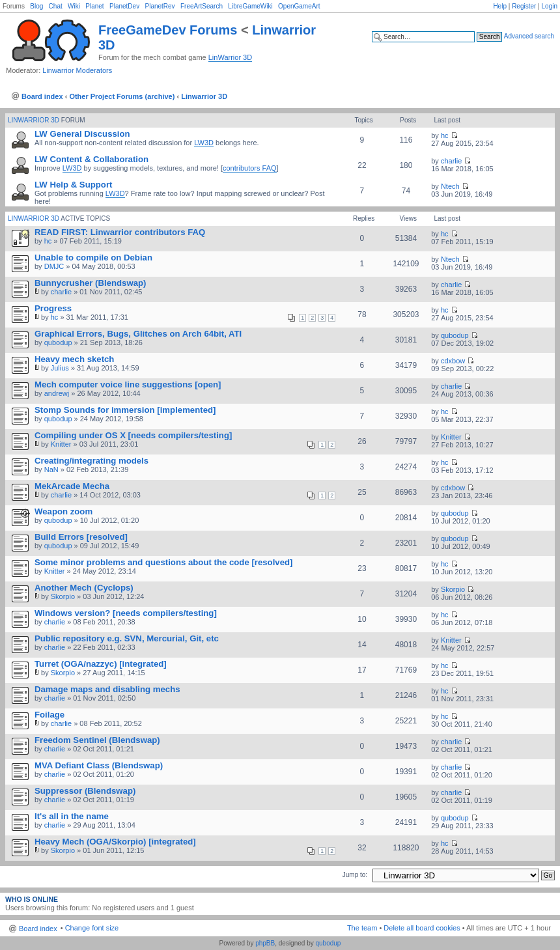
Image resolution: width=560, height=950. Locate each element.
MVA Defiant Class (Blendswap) (99, 765)
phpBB (265, 943)
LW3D (204, 143)
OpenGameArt (299, 6)
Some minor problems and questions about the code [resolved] (163, 562)
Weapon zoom (63, 511)
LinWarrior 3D (230, 57)
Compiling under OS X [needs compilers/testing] (133, 435)
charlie (451, 161)
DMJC (54, 266)
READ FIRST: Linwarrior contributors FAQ (120, 232)
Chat (56, 6)
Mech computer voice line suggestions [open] (128, 384)
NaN (51, 469)
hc (445, 135)
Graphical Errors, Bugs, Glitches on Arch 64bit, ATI (138, 334)
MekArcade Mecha (72, 486)
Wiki (74, 6)
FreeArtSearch (202, 6)
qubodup (58, 342)
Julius (60, 368)
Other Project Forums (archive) (122, 96)
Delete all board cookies (422, 928)
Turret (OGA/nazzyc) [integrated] (101, 664)
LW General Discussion (82, 134)
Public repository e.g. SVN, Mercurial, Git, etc (127, 638)
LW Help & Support (73, 185)
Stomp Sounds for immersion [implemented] (125, 410)
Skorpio (63, 596)
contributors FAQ (250, 168)
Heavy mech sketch (74, 359)
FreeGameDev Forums (168, 30)
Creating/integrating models (91, 461)
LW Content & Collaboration (91, 159)
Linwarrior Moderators (77, 70)
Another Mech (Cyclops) (84, 588)
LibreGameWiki (250, 6)
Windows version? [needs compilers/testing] (126, 613)
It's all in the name (72, 816)
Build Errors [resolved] (81, 537)
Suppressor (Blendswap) (85, 791)
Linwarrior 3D (204, 96)
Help (500, 6)
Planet (94, 6)
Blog (36, 6)
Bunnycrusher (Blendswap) (90, 283)
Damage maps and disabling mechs (107, 689)
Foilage (49, 715)
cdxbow (453, 361)
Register (524, 6)
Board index (42, 96)
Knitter (61, 444)
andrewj (57, 393)
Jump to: (355, 875)
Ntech (450, 186)
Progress (53, 308)
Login (550, 6)
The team (362, 928)
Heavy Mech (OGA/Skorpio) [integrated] (115, 842)
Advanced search (529, 36)
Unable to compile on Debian (93, 258)
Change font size (92, 928)
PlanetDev (124, 6)
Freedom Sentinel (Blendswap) (97, 740)
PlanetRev (160, 6)
